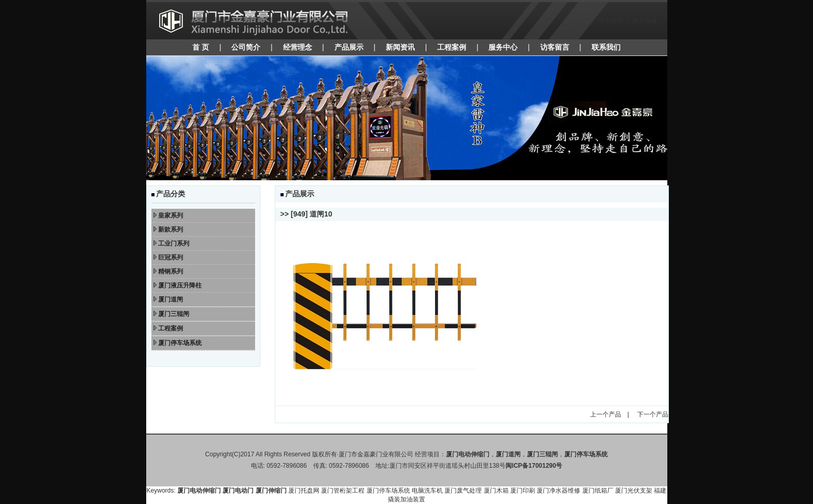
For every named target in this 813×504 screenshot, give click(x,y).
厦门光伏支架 (634, 491)
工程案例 (452, 47)
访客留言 (555, 47)
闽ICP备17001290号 (534, 466)
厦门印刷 (523, 491)
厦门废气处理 (463, 491)
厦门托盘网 (304, 491)
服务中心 (503, 47)
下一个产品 (653, 414)
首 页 (201, 47)
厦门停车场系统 (388, 491)
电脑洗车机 (427, 491)
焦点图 (407, 118)
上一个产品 (606, 414)
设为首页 (611, 21)
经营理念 (298, 47)
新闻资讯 (400, 47)
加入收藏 (644, 21)
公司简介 (246, 47)
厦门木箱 (496, 491)
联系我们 (606, 47)
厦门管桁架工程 (343, 491)
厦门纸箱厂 (598, 491)
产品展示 (349, 47)
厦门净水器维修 (558, 491)
